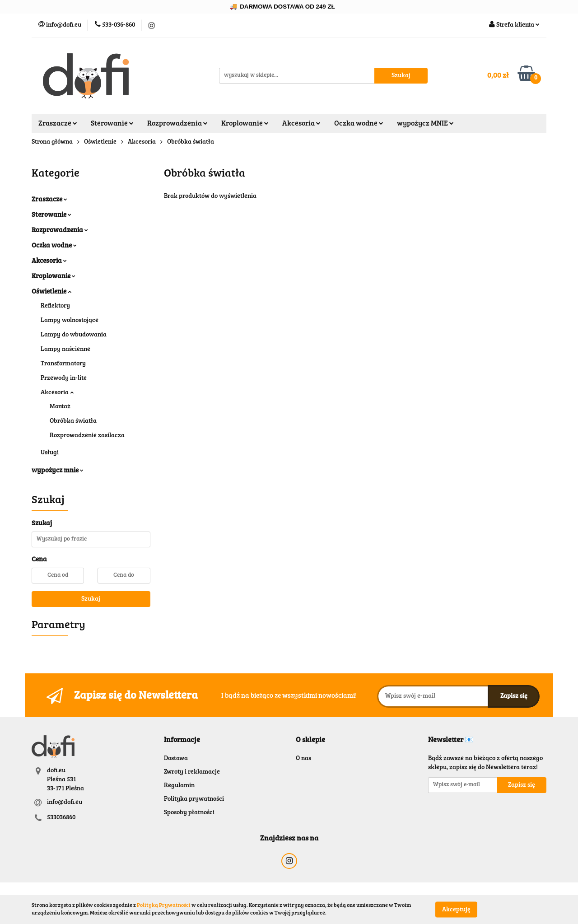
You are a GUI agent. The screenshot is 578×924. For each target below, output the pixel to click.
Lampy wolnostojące (70, 321)
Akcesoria (301, 124)
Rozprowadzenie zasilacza (87, 436)
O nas (303, 759)
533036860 (61, 818)
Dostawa (176, 759)
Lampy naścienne (65, 350)
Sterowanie (112, 124)
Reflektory (55, 306)
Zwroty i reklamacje (192, 772)
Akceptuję (456, 910)
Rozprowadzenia (177, 124)
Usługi (50, 453)
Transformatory (63, 364)
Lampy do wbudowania (74, 335)
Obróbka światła (73, 421)
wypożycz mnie (58, 471)
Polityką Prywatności (164, 905)
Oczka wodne (359, 124)
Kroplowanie (245, 124)
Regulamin (179, 786)
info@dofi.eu (65, 803)
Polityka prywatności (194, 799)
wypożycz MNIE (425, 124)
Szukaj (91, 599)
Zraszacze (58, 124)
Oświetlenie (51, 292)
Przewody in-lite (64, 378)
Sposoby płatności (189, 813)
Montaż (60, 407)
